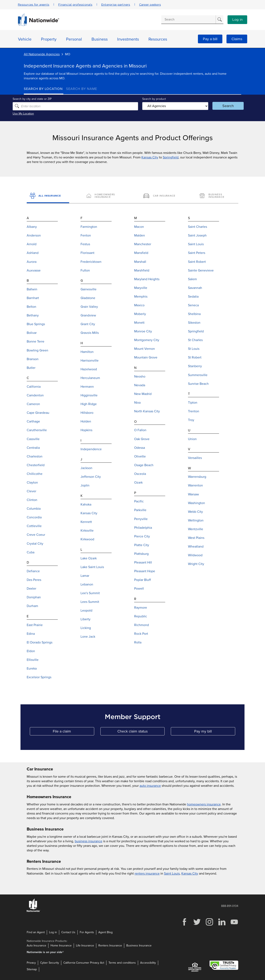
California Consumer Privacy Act (84, 963)
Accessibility (148, 963)
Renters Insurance (110, 945)
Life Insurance (85, 945)
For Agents (87, 932)
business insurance (89, 841)
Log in (237, 20)
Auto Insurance (36, 945)
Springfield (171, 157)
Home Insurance (61, 945)
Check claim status (141, 732)
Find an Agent (36, 932)
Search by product (153, 99)
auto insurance (150, 786)
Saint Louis (172, 873)
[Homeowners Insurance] (104, 196)
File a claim (73, 732)
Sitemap (32, 969)
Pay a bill (210, 39)
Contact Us (68, 932)
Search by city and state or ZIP (43, 99)
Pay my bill (215, 732)
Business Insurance (139, 945)
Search (221, 106)
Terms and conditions (122, 963)
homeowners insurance (204, 804)
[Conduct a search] (188, 19)
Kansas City (150, 157)
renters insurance (147, 873)
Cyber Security (50, 963)
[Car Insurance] (161, 196)
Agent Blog (105, 932)
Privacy (31, 963)
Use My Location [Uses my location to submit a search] (34, 114)
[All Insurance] (48, 196)
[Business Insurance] (217, 196)
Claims (237, 39)
